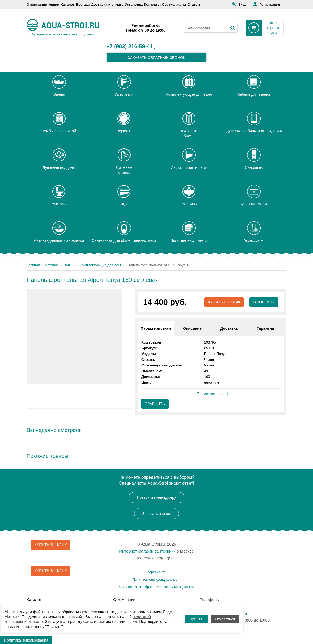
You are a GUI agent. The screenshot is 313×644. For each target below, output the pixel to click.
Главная (33, 265)
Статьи (194, 4)
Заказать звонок (157, 514)
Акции (54, 4)
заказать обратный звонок (157, 58)
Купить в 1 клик (224, 302)
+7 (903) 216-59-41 (130, 47)
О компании (37, 4)
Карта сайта (157, 572)
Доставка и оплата (107, 4)
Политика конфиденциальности (156, 580)
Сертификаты (174, 4)
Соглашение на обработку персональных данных (156, 587)
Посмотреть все (211, 394)
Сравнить (155, 404)
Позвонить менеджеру (157, 497)
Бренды (83, 4)
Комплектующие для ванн (101, 265)
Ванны (69, 265)
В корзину (264, 302)
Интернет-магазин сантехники (147, 551)
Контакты (152, 4)
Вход (242, 4)
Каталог (67, 4)
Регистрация (270, 4)
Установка (134, 4)
